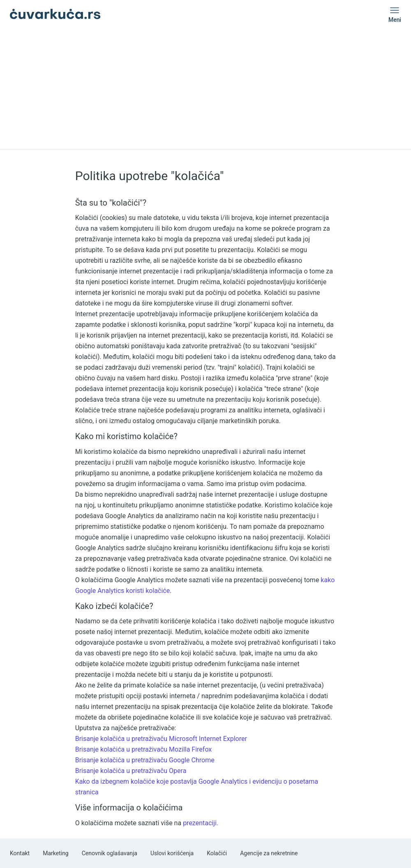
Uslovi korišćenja (172, 853)
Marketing (56, 853)
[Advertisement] (205, 91)
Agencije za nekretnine (269, 853)
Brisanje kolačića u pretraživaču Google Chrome (145, 760)
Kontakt (20, 853)
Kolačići (217, 853)
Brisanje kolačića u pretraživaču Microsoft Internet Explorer (161, 739)
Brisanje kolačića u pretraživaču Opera (131, 771)
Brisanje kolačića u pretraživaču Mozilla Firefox (144, 749)
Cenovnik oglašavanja (110, 853)
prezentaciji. (201, 823)
